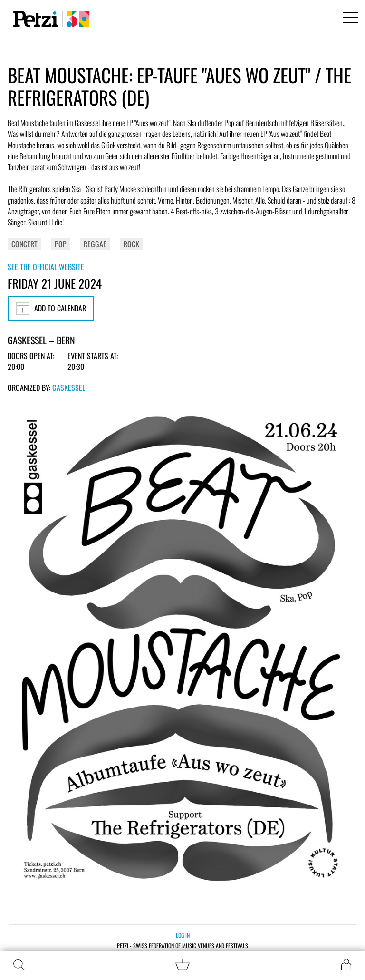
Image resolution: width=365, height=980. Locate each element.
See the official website (46, 267)
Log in (183, 935)
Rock (131, 244)
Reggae (95, 244)
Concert (24, 244)
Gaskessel (69, 388)
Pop (61, 244)
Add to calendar (51, 309)
